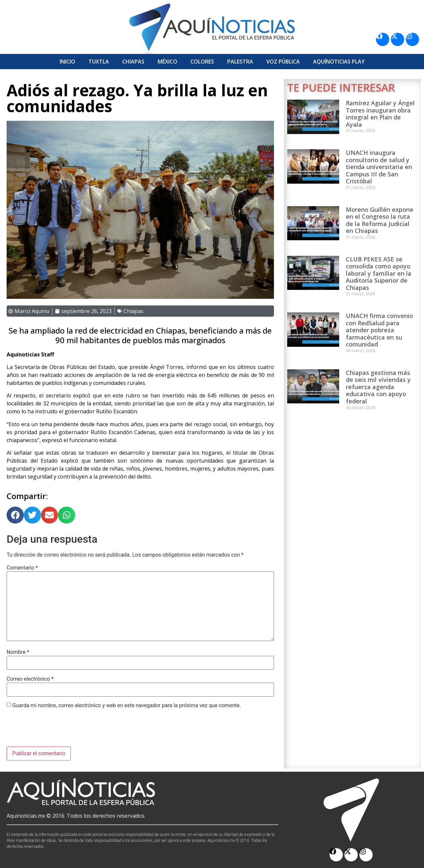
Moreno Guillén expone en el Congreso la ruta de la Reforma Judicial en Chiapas (380, 220)
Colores (202, 62)
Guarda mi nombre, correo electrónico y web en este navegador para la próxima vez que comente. (127, 706)
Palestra (240, 62)
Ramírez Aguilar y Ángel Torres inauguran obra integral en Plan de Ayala (380, 114)
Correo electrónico (30, 679)
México (167, 62)
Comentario (22, 568)
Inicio (67, 62)
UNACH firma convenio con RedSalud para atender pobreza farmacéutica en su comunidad (379, 330)
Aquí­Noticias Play (339, 62)
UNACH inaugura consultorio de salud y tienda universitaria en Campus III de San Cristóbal (379, 167)
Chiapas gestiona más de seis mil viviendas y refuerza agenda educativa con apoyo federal (378, 387)
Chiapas (133, 62)
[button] (15, 515)
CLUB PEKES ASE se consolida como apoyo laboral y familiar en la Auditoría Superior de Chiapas (379, 273)
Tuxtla (99, 62)
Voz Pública (283, 62)
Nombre (18, 652)
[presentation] (57, 730)
